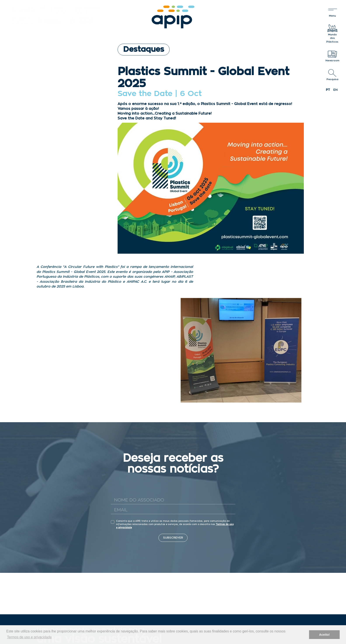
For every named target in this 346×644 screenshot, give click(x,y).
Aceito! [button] (324, 635)
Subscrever (173, 538)
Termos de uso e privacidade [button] (29, 637)
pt (328, 90)
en (336, 90)
